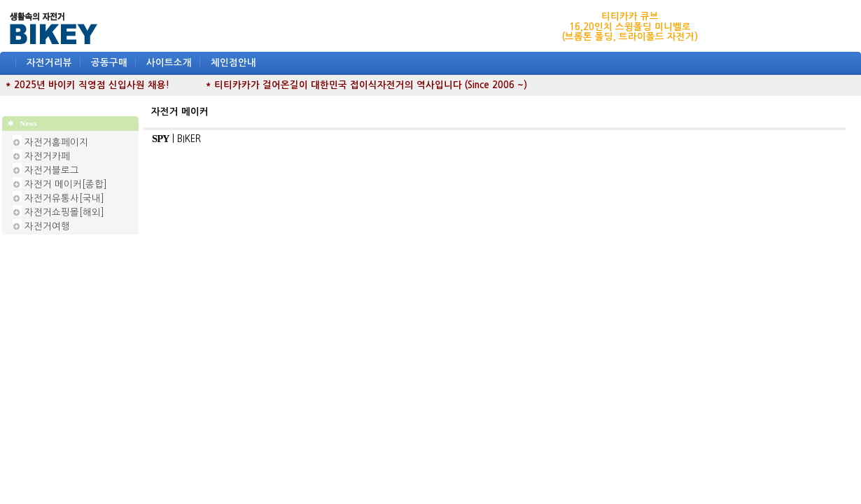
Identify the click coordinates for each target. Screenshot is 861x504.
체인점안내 (233, 63)
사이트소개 (169, 63)
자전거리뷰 (49, 63)
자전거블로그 (52, 170)
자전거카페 (47, 156)
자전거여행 (47, 226)
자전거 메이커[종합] (66, 184)
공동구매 (109, 63)
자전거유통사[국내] (64, 198)
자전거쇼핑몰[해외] (64, 212)
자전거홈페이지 (56, 142)
